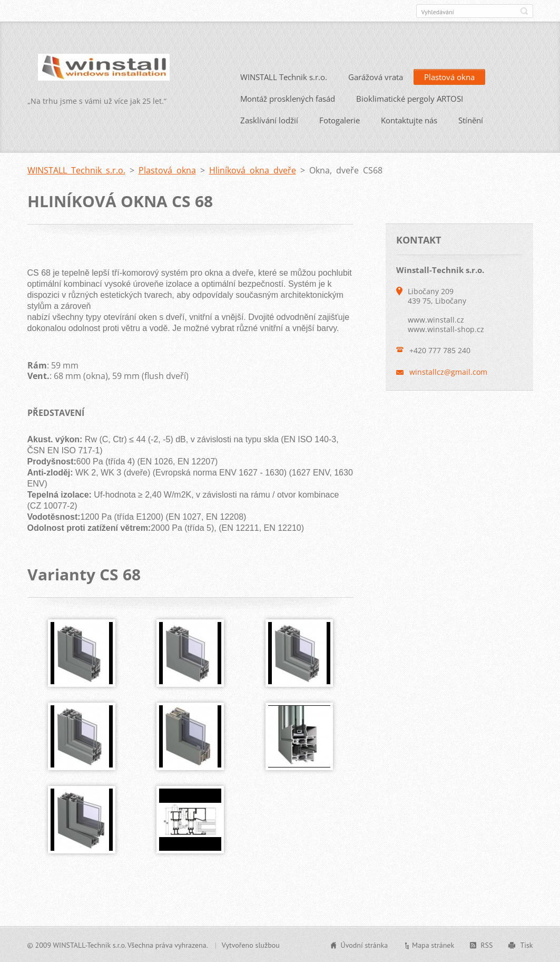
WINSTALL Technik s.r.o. (284, 76)
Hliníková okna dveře (253, 170)
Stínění (471, 120)
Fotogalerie (340, 120)
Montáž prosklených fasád (288, 98)
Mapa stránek (433, 945)
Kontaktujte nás (409, 120)
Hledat (524, 11)
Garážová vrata (376, 76)
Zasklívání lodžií (269, 120)
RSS (487, 945)
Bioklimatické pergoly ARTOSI (410, 98)
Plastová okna (449, 76)
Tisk (526, 945)
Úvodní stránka (365, 945)
